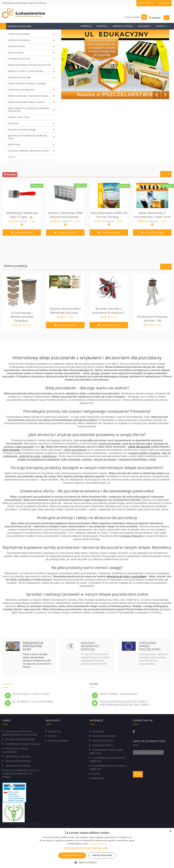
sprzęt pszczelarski (110, 441)
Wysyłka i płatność (103, 738)
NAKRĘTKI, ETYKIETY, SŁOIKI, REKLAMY (32, 71)
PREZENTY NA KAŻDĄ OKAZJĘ (32, 128)
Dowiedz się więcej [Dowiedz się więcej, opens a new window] (98, 844)
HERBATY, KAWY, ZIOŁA (19, 115)
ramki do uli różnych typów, (137, 441)
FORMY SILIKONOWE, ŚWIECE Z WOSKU (32, 101)
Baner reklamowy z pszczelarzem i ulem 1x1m (152, 212)
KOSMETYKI (32, 122)
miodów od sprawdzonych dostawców (38, 456)
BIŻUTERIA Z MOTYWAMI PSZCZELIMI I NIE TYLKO (32, 135)
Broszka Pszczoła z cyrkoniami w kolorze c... (109, 307)
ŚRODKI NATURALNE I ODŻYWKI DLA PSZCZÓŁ (29, 64)
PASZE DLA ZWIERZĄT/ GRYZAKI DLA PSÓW (32, 149)
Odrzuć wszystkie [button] (102, 855)
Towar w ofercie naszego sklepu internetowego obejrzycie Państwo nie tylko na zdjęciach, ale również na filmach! (37, 658)
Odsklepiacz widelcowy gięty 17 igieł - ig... (22, 212)
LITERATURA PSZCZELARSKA (32, 89)
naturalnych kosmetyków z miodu (137, 456)
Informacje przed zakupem (20, 736)
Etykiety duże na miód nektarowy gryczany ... (65, 307)
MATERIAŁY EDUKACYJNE (32, 77)
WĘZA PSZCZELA (32, 53)
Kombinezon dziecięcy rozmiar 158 (152, 315)
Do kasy (164, 3)
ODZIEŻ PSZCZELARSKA (32, 41)
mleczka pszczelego (105, 456)
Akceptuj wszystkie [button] (72, 855)
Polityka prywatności (104, 733)
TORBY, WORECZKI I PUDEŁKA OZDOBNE (27, 82)
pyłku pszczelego (71, 456)
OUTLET (12, 154)
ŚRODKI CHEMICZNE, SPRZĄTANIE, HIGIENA (32, 95)
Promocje (86, 26)
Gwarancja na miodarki (18, 754)
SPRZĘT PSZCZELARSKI (32, 35)
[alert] (87, 848)
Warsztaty (102, 26)
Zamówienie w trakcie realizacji (23, 741)
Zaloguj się (54, 729)
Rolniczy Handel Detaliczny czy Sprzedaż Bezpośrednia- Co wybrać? (21, 771)
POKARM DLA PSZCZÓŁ (32, 59)
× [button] (170, 831)
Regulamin (98, 729)
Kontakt (96, 771)
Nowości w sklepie (123, 26)
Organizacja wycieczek (18, 763)
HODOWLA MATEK (32, 47)
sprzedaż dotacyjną (131, 533)
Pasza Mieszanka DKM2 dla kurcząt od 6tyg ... (109, 212)
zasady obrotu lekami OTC (22, 827)
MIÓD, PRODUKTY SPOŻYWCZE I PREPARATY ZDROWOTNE (32, 109)
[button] (87, 848)
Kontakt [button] (161, 26)
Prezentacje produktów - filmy (33, 643)
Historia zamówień (58, 738)
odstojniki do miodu (30, 453)
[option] (22, 207)
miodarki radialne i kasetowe (144, 450)
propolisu (87, 456)
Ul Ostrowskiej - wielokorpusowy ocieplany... (22, 314)
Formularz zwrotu (103, 742)
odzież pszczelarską (75, 447)
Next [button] (169, 171)
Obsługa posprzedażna (18, 758)
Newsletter (98, 775)
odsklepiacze (49, 453)
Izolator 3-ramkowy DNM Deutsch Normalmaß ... (65, 212)
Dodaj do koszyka (23, 229)
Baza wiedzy (144, 26)
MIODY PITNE (32, 143)
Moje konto (146, 3)
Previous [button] (163, 171)
